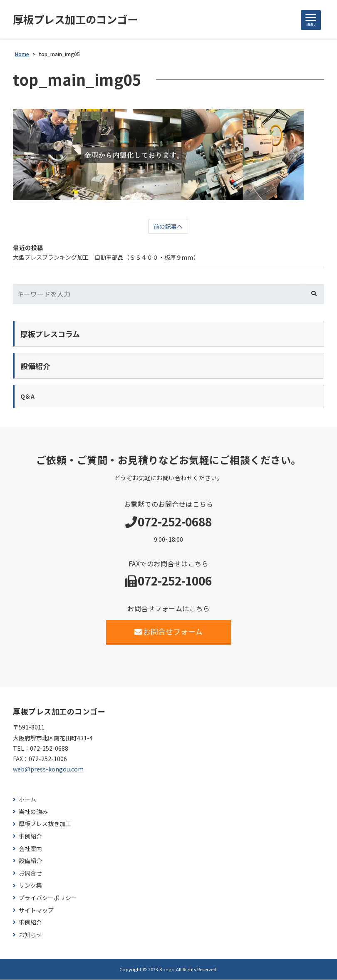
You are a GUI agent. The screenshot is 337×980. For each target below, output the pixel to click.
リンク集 (30, 886)
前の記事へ (168, 227)
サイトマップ (36, 911)
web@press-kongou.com (48, 769)
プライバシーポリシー (48, 898)
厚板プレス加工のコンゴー (78, 20)
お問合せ (30, 874)
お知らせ (30, 935)
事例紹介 (30, 837)
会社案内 (30, 849)
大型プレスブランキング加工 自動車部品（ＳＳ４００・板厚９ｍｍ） (106, 258)
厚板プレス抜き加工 (45, 824)
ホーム (27, 800)
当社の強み (33, 812)
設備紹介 (30, 861)
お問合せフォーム (169, 632)
